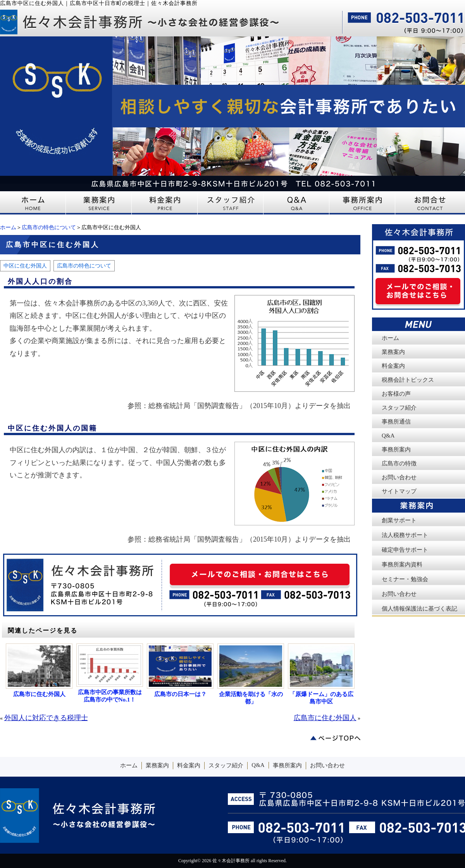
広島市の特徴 (399, 463)
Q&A (388, 436)
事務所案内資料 (402, 564)
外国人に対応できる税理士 (46, 718)
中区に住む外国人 (25, 266)
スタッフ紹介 (399, 408)
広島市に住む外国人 (39, 694)
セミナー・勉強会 (405, 579)
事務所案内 (396, 449)
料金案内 (393, 366)
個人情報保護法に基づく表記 (419, 609)
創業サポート (399, 520)
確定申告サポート (405, 550)
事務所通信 (396, 422)
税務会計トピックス (408, 380)
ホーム (8, 227)
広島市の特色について (49, 227)
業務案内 (393, 352)
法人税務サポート (405, 535)
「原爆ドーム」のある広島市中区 (321, 698)
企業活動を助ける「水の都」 (251, 698)
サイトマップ (399, 491)
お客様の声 (396, 394)
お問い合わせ (399, 477)
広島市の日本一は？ (180, 694)
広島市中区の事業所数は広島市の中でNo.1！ (110, 696)
